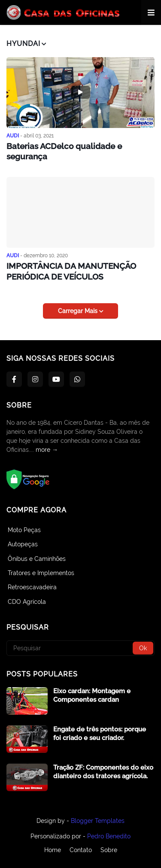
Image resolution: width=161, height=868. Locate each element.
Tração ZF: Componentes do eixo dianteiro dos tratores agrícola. (103, 772)
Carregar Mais (79, 311)
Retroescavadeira (32, 587)
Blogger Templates (98, 821)
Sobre (109, 850)
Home (53, 850)
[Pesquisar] (80, 648)
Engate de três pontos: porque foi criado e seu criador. (100, 734)
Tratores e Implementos (41, 573)
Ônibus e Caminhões (37, 559)
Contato (81, 850)
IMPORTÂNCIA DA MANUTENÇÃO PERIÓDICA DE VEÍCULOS (71, 271)
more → (47, 450)
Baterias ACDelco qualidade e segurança (64, 151)
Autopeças (23, 544)
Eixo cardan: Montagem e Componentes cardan (92, 695)
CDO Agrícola (27, 602)
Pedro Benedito (109, 836)
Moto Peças (24, 530)
